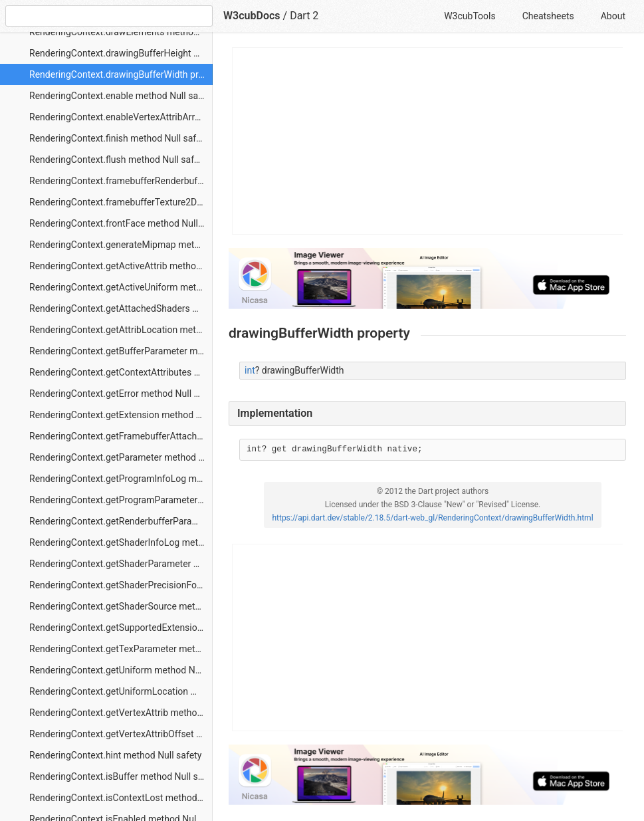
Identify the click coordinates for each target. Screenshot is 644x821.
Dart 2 (304, 16)
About (613, 16)
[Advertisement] (428, 141)
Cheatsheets (548, 16)
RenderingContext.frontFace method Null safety (121, 223)
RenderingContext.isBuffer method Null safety (121, 776)
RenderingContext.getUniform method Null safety (121, 670)
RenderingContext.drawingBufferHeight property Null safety (121, 53)
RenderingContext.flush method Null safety (118, 160)
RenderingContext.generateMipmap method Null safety (121, 245)
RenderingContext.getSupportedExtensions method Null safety (121, 628)
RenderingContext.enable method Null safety (121, 96)
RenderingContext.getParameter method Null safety (121, 457)
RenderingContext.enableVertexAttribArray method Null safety (121, 117)
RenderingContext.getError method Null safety (121, 394)
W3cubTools (470, 16)
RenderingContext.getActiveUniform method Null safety (121, 287)
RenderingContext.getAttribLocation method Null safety (121, 330)
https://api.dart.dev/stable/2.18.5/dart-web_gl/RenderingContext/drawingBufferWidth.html (432, 518)
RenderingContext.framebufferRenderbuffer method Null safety (121, 181)
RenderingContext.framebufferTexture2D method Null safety (121, 202)
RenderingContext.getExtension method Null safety (121, 415)
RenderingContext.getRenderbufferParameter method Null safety (121, 521)
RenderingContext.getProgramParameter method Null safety (121, 500)
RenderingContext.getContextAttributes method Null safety (121, 372)
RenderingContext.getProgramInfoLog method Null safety (121, 479)
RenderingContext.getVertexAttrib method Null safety (121, 713)
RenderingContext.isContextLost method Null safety (121, 798)
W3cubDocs (252, 16)
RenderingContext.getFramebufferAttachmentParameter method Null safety (121, 436)
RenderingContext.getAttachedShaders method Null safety (121, 308)
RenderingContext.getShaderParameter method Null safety (121, 564)
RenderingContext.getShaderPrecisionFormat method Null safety (121, 585)
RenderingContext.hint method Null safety (115, 755)
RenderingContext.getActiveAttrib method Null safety (121, 266)
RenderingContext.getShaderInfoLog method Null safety (121, 542)
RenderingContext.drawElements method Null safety (121, 32)
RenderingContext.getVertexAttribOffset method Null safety (121, 734)
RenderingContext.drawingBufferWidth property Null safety (121, 74)
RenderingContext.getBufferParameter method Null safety (121, 351)
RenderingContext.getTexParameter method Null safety (121, 649)
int (250, 370)
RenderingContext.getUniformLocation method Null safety (121, 691)
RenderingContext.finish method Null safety (119, 138)
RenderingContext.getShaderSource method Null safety (121, 606)
